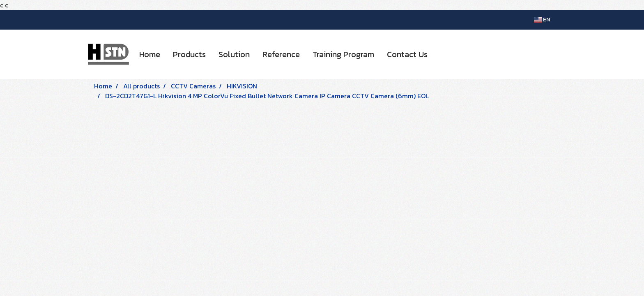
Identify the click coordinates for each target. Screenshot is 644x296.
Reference (281, 54)
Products (189, 54)
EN (542, 20)
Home (150, 54)
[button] (441, 54)
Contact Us (407, 54)
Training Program (343, 54)
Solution (234, 54)
